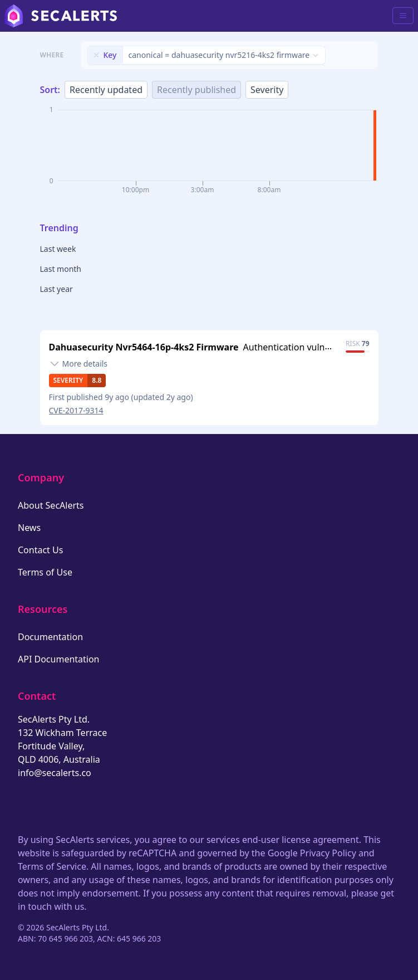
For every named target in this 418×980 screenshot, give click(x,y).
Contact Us (40, 550)
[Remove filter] (96, 55)
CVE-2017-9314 (76, 410)
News (29, 528)
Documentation (50, 637)
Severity (267, 90)
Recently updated (106, 90)
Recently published (196, 90)
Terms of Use (45, 572)
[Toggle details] (78, 364)
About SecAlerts (51, 505)
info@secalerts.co (55, 773)
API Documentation (59, 659)
